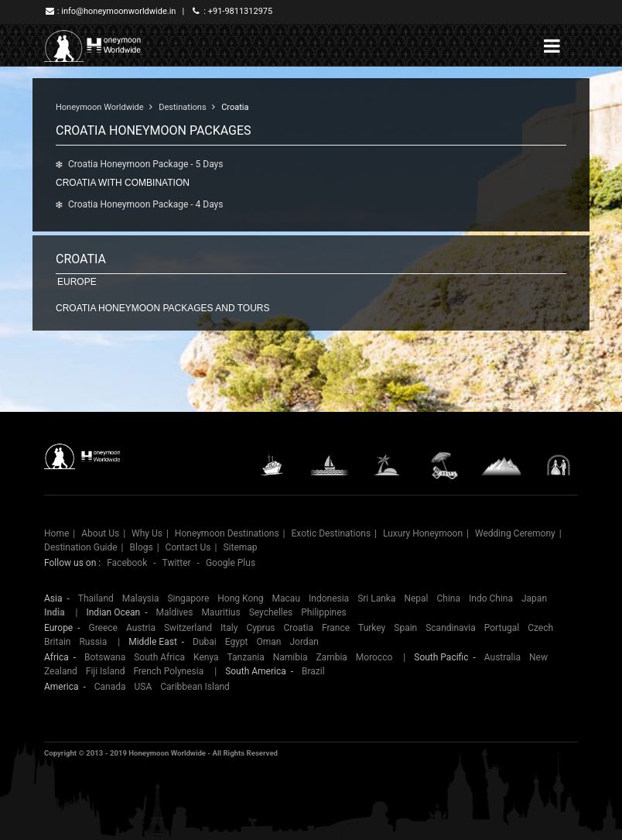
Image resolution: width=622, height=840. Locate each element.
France (336, 628)
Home (56, 533)
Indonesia (329, 598)
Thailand (96, 598)
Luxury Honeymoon (423, 533)
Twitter (177, 563)
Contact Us (188, 547)
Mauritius (220, 612)
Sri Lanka (376, 598)
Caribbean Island (195, 687)
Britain (57, 642)
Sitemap (240, 547)
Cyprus (260, 628)
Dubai (205, 642)
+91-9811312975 (240, 11)
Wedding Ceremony (515, 533)
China (449, 598)
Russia (93, 642)
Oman (269, 642)
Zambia (331, 657)
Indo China (491, 598)
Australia (502, 657)
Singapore (188, 598)
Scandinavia (451, 628)
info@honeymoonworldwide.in (118, 11)
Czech (540, 628)
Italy (229, 628)
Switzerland (188, 628)
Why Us (147, 533)
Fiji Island (106, 671)
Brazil (313, 671)
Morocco (374, 657)
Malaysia (141, 598)
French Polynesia (168, 671)
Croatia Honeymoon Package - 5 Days (146, 164)
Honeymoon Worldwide (100, 107)
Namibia (290, 657)
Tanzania (246, 657)
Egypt (237, 642)
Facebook (127, 563)
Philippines (324, 612)
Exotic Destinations (332, 533)
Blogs (141, 547)
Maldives (174, 612)
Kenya (206, 657)
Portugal (502, 628)
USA (144, 687)
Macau (286, 598)
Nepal (416, 598)
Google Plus (231, 563)
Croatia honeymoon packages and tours (163, 308)
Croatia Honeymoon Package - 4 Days (146, 204)
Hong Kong (240, 598)
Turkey (372, 628)
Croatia (235, 107)
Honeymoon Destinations (227, 533)
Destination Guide (81, 547)
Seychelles (271, 612)
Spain (405, 628)
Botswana (105, 657)
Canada (110, 687)
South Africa (159, 657)
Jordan (304, 642)
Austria (141, 628)
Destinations (182, 107)
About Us (100, 533)
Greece (103, 628)
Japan (534, 598)
